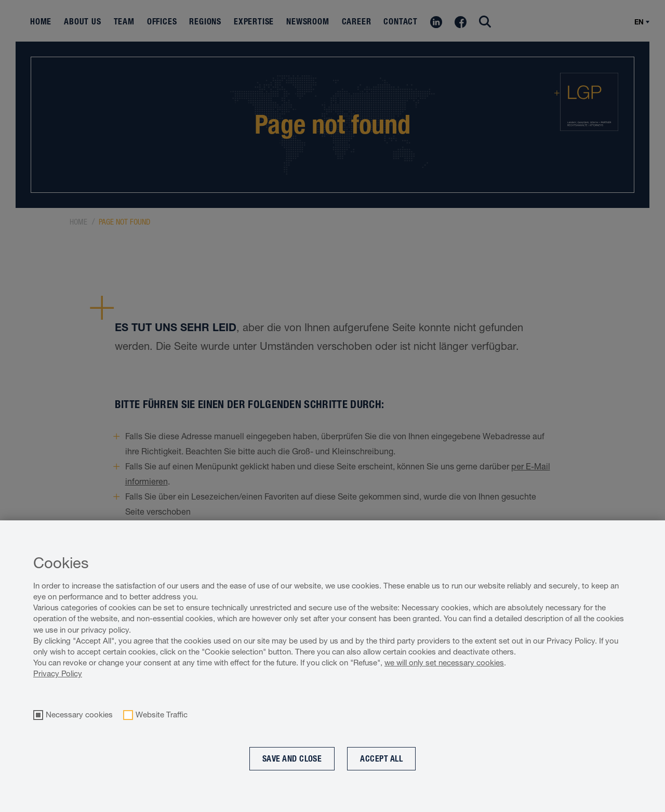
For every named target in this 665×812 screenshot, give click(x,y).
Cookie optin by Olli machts (622, 807)
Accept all (381, 759)
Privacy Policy (58, 673)
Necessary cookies (79, 715)
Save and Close (292, 759)
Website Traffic (162, 715)
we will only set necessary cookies (444, 663)
